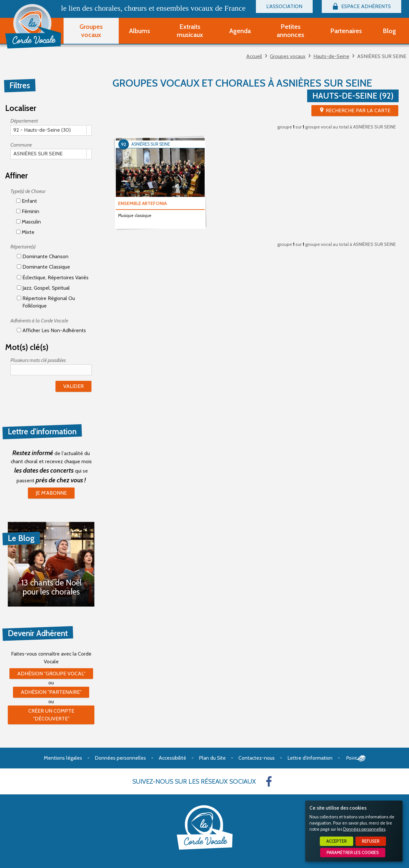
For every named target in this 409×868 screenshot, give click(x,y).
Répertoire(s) (23, 247)
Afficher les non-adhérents (51, 330)
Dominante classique (43, 267)
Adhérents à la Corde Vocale (39, 321)
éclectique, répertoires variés (53, 277)
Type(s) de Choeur (28, 191)
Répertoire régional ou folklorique (46, 302)
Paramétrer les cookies (353, 853)
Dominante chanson (43, 256)
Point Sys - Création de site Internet (356, 758)
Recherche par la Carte (358, 110)
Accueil (254, 56)
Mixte (25, 232)
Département (24, 121)
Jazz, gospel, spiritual (43, 288)
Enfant (27, 201)
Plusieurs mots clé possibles (38, 360)
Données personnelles (364, 829)
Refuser (371, 841)
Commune (21, 145)
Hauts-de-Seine (331, 56)
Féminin (28, 211)
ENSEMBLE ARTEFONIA (142, 203)
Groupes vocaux (288, 56)
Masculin (29, 222)
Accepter (337, 841)
